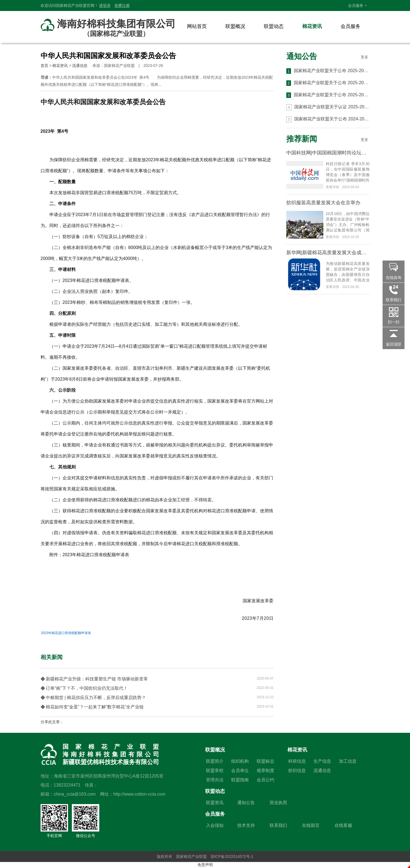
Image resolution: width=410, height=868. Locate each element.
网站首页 (197, 26)
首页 (44, 66)
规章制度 (265, 771)
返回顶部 (394, 344)
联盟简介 (215, 761)
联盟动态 (274, 26)
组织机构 (240, 761)
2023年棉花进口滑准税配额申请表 (66, 633)
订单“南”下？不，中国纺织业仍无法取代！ (157, 688)
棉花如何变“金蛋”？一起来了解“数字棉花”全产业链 (157, 706)
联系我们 (278, 825)
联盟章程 (215, 771)
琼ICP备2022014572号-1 (232, 856)
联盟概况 (235, 26)
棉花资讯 (312, 26)
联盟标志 (265, 761)
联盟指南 (240, 780)
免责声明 (205, 865)
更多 (364, 57)
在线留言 (311, 825)
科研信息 (297, 761)
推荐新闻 (302, 139)
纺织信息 (297, 771)
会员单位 (240, 771)
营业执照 (278, 803)
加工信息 (348, 761)
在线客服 (343, 825)
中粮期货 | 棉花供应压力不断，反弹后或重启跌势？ (157, 697)
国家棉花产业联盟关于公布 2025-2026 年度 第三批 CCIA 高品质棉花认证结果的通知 (328, 71)
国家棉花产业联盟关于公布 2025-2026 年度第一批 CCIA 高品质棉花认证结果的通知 (328, 95)
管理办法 (215, 780)
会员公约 (265, 780)
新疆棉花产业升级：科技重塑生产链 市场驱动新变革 (157, 678)
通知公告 (302, 56)
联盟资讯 (215, 803)
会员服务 (357, 5)
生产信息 (322, 761)
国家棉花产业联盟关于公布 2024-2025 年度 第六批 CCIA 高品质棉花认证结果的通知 (328, 119)
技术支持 (246, 825)
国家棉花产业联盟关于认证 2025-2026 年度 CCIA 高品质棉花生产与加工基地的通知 (328, 107)
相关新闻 (52, 657)
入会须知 (215, 825)
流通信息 (80, 66)
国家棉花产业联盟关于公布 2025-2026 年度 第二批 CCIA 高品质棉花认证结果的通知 (328, 83)
